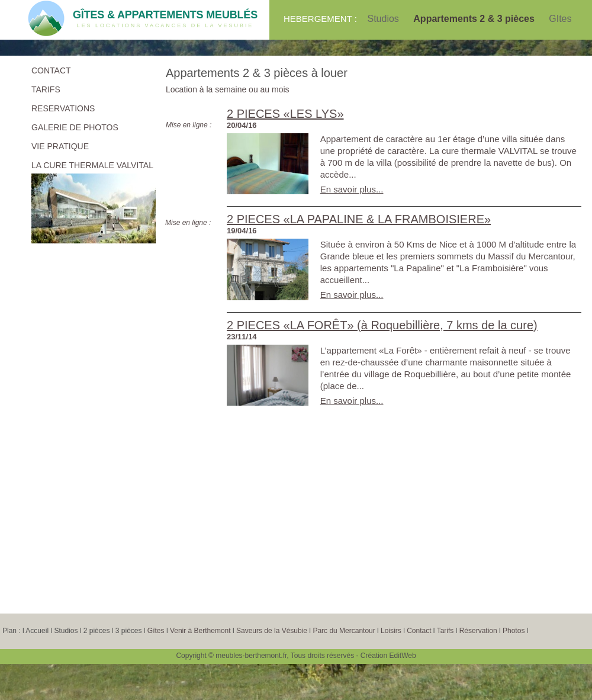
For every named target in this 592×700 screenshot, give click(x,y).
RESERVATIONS (63, 108)
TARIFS (46, 89)
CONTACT (51, 70)
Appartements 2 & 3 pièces (475, 19)
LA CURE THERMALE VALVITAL (92, 165)
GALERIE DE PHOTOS (75, 127)
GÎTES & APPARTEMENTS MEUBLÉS (165, 15)
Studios (384, 19)
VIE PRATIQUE (60, 146)
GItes (560, 19)
